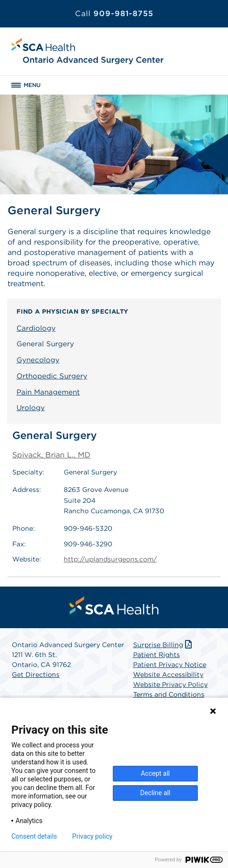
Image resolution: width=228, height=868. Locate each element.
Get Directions (36, 675)
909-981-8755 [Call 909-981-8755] (114, 13)
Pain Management (48, 392)
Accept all (155, 773)
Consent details (34, 836)
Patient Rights (156, 655)
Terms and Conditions (169, 694)
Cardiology (36, 328)
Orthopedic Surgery (52, 376)
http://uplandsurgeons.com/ (110, 559)
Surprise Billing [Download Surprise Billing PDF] (164, 645)
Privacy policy (92, 836)
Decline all (155, 793)
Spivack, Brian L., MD (51, 455)
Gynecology (38, 360)
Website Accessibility (168, 675)
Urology (31, 408)
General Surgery (45, 344)
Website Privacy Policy (170, 684)
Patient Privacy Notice (170, 665)
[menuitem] (114, 605)
